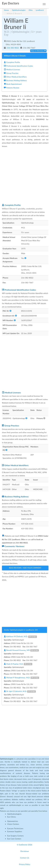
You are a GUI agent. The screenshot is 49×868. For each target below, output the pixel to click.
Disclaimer (25, 851)
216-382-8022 (13, 48)
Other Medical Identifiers (15, 77)
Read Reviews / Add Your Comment (25, 568)
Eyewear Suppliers (15, 831)
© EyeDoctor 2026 (25, 845)
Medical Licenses (12, 70)
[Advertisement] (24, 176)
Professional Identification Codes (18, 66)
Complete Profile (12, 62)
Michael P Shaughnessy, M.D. (21, 678)
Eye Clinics (12, 817)
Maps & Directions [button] (38, 51)
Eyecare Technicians (15, 828)
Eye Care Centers (14, 839)
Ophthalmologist (19, 10)
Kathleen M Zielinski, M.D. (20, 637)
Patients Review (12, 88)
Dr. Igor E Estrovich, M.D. (20, 691)
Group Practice (11, 73)
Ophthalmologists (14, 814)
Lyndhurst (40, 10)
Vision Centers (13, 824)
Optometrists (13, 821)
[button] (25, 258)
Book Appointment (13, 84)
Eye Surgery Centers (15, 836)
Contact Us (25, 858)
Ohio (31, 10)
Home (6, 10)
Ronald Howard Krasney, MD (21, 650)
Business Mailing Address (15, 80)
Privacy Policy (25, 864)
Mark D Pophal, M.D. (18, 664)
